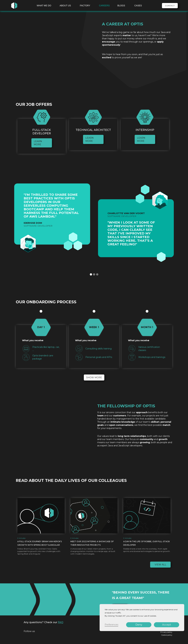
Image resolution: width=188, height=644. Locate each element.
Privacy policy (166, 632)
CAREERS (104, 6)
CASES (138, 6)
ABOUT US (65, 6)
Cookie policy (167, 635)
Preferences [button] (111, 625)
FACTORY (85, 6)
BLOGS (121, 6)
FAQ (61, 622)
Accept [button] (167, 625)
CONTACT (170, 6)
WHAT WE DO (44, 6)
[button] (91, 274)
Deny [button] (139, 625)
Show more (94, 377)
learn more (38, 143)
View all (160, 565)
